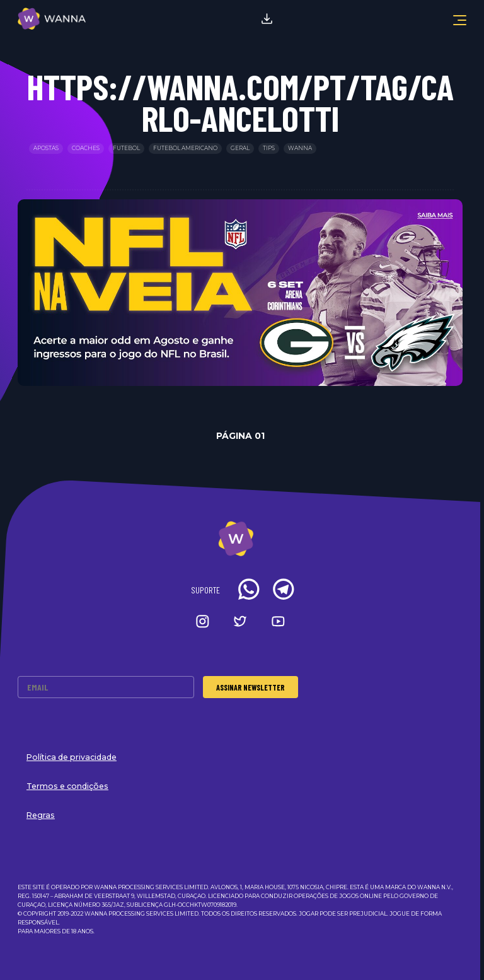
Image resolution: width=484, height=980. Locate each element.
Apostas (46, 148)
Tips (269, 148)
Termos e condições (67, 786)
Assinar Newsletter (251, 687)
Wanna (300, 148)
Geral (240, 148)
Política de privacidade (72, 757)
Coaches (86, 148)
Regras (41, 815)
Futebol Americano (185, 148)
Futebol (126, 148)
